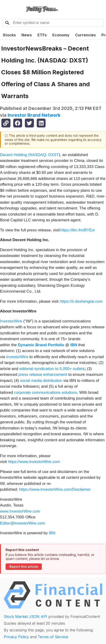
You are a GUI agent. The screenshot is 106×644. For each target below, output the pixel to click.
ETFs (42, 35)
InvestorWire (11, 321)
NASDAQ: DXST (44, 155)
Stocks (9, 35)
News (27, 35)
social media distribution (41, 381)
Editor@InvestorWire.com (23, 523)
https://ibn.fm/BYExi (77, 230)
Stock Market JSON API (25, 617)
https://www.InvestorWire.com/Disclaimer (55, 489)
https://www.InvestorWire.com (34, 462)
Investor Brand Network (34, 115)
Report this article (24, 567)
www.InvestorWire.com (20, 511)
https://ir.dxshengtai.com (81, 301)
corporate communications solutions (45, 392)
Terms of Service (53, 637)
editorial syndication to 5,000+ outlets (52, 369)
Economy (61, 35)
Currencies (85, 35)
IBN (52, 533)
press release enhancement (43, 375)
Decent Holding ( (15, 155)
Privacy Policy (16, 637)
